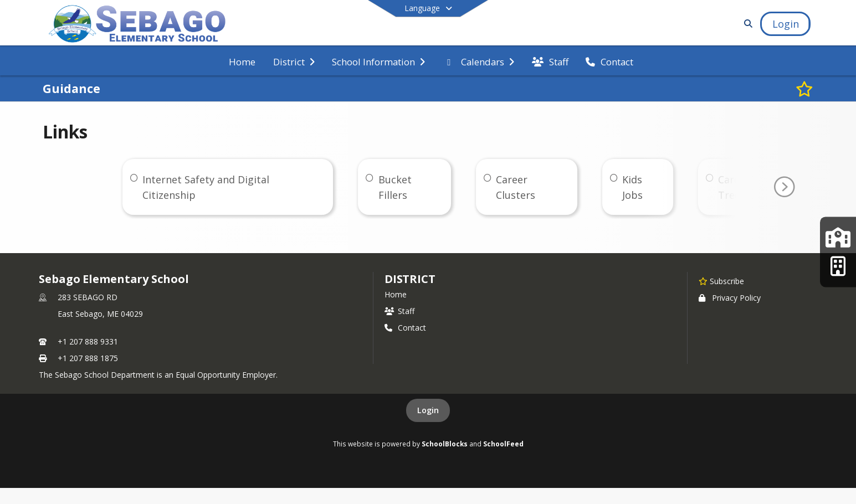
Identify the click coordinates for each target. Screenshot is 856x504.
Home (396, 294)
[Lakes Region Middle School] (838, 238)
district (410, 279)
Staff (399, 311)
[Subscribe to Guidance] (804, 89)
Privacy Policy (730, 298)
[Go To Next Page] (784, 187)
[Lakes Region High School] (838, 266)
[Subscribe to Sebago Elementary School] (721, 281)
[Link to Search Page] (747, 24)
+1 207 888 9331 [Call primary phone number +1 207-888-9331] (88, 341)
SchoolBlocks (445, 444)
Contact (405, 328)
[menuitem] (242, 61)
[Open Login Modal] (785, 24)
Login (428, 410)
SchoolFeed (503, 444)
